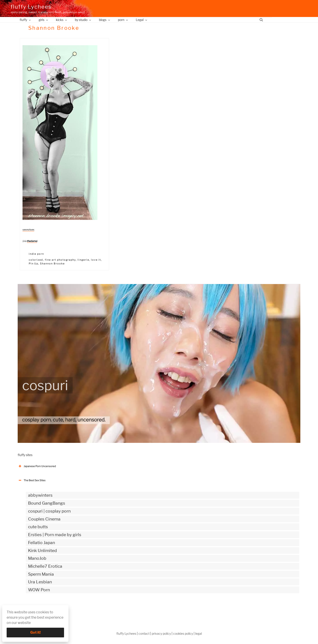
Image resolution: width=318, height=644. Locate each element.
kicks (62, 20)
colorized (36, 260)
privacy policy (161, 634)
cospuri (45, 385)
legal (199, 634)
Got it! (35, 632)
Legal (142, 20)
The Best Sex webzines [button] (34, 608)
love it (96, 260)
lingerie (83, 260)
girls (44, 20)
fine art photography (60, 260)
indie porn (36, 254)
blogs (105, 20)
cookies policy (183, 634)
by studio (83, 20)
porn (123, 20)
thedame (32, 241)
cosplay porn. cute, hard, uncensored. (64, 420)
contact (144, 634)
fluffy (26, 20)
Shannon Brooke (52, 264)
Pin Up (34, 264)
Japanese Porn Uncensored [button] (37, 466)
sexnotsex (28, 230)
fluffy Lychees (31, 7)
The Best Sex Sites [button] (32, 480)
